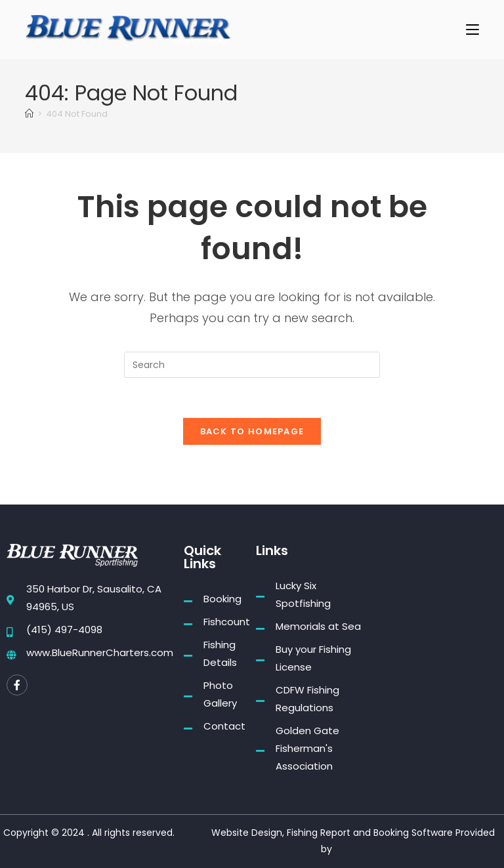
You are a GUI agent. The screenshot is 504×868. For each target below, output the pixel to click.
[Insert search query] (252, 365)
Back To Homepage (252, 431)
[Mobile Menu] (472, 29)
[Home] (29, 114)
